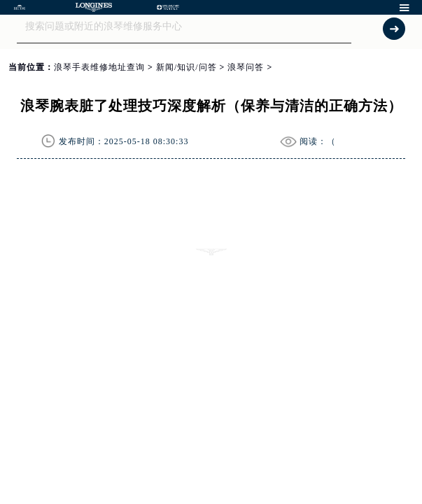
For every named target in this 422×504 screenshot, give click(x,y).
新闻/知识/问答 (187, 67)
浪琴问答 (246, 67)
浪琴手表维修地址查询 (99, 67)
